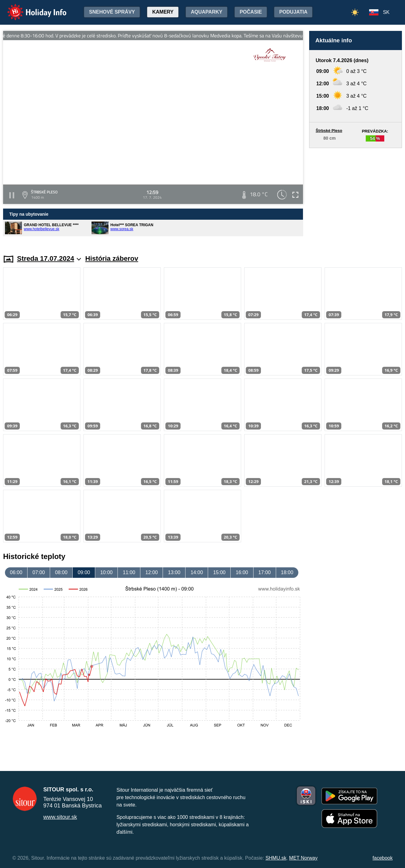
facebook (383, 858)
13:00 (174, 572)
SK (386, 12)
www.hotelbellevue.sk (42, 229)
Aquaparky (207, 12)
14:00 (197, 572)
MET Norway (303, 858)
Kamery (163, 12)
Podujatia (293, 12)
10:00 (106, 572)
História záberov (112, 258)
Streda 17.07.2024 (49, 258)
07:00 (39, 572)
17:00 (265, 572)
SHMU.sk (276, 858)
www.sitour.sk (60, 817)
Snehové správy (112, 12)
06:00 (16, 572)
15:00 (219, 572)
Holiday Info (31, 8)
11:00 (129, 572)
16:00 (242, 572)
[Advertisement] (356, 195)
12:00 (151, 572)
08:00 (61, 572)
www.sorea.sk (122, 229)
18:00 (287, 572)
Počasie (251, 12)
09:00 (84, 572)
